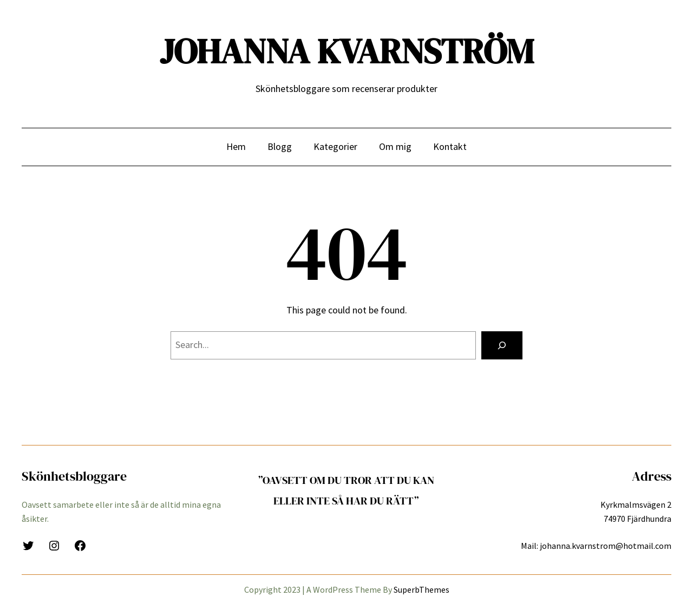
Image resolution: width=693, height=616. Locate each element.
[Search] (502, 345)
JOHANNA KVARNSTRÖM (347, 51)
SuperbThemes (421, 589)
